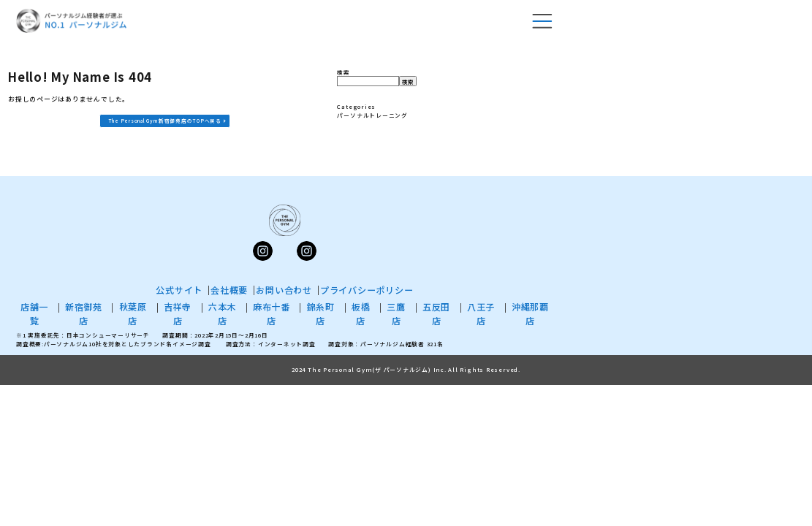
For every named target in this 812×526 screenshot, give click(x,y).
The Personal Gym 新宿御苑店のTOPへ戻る (164, 121)
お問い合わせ (284, 290)
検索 (344, 72)
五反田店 (436, 313)
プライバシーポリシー (367, 290)
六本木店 (222, 313)
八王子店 (481, 313)
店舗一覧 (34, 313)
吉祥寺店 (178, 313)
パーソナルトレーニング (372, 115)
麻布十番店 (272, 313)
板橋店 (361, 313)
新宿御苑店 (84, 313)
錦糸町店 (321, 313)
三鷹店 (396, 313)
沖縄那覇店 (530, 313)
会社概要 (229, 290)
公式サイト (179, 290)
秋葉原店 (133, 313)
